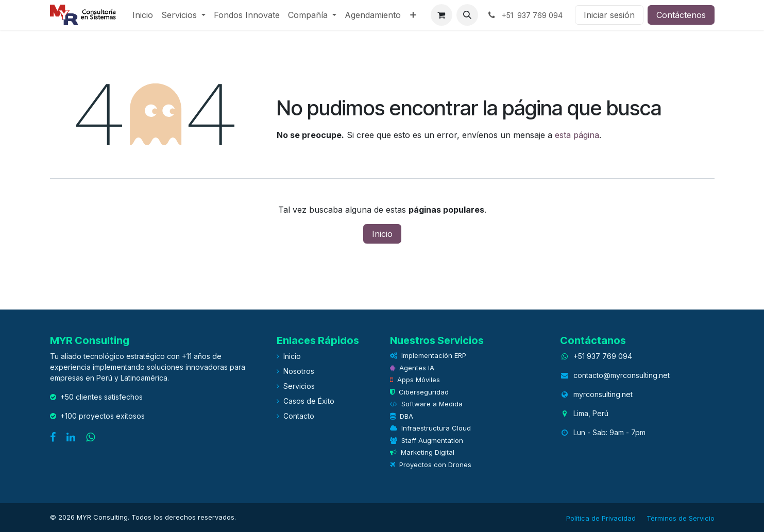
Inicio (382, 234)
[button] (467, 15)
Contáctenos (681, 15)
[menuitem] (143, 15)
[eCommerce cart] (442, 15)
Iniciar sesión (609, 15)
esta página (577, 135)
